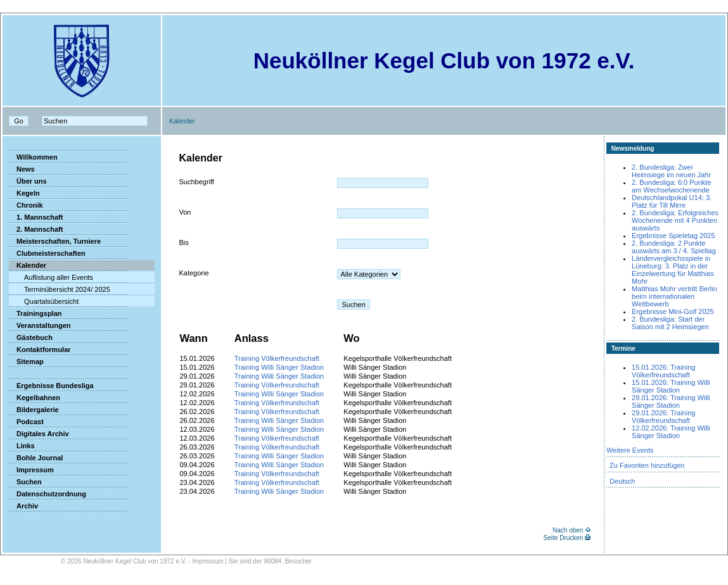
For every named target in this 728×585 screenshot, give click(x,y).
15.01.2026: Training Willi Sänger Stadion (671, 386)
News (22, 169)
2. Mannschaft (36, 229)
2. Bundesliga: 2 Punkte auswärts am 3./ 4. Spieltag (674, 247)
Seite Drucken (564, 538)
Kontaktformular (40, 349)
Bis (183, 242)
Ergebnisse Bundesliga (51, 386)
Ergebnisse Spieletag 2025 (673, 236)
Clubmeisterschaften (47, 253)
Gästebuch (31, 337)
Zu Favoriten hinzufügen (647, 465)
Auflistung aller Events (51, 277)
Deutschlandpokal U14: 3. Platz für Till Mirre (672, 201)
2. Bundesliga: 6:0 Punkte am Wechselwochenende (671, 186)
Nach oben (568, 530)
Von (185, 212)
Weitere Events (630, 450)
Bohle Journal (36, 458)
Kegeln (24, 193)
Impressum (31, 470)
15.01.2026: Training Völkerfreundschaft (663, 371)
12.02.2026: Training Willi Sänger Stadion (671, 432)
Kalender (28, 265)
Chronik (26, 205)
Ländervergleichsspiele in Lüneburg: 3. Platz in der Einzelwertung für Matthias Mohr (673, 270)
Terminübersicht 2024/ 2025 (60, 289)
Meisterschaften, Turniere (55, 241)
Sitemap (26, 362)
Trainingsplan (35, 313)
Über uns (28, 181)
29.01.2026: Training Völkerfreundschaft (663, 417)
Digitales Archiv (39, 434)
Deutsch (622, 481)
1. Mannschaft (36, 217)
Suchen (25, 482)
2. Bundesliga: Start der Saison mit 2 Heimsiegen (670, 323)
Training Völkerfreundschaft (277, 358)
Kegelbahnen (35, 398)
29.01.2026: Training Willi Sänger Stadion (671, 401)
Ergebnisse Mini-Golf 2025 (673, 311)
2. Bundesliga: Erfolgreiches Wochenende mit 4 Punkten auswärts (675, 220)
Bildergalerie (34, 410)
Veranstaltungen (40, 325)
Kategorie (194, 273)
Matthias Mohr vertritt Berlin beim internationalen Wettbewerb (674, 296)
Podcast (26, 422)
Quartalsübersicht (44, 301)
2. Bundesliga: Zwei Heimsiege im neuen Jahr (671, 171)
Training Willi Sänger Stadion (279, 367)
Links (22, 446)
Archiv (23, 506)
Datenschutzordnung (48, 494)
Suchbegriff (196, 182)
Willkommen (33, 157)
